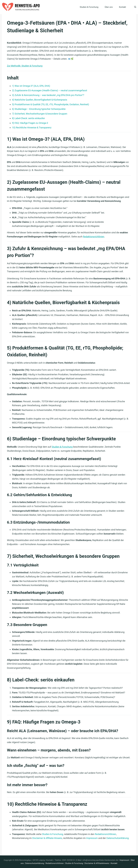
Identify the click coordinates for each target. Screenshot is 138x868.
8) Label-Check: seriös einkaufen (28, 118)
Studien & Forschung (89, 7)
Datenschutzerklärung (118, 838)
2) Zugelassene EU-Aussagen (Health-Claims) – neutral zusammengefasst (50, 90)
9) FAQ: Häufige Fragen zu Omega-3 (30, 123)
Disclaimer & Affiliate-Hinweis (47, 838)
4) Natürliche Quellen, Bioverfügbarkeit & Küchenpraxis (40, 100)
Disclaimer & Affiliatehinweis (97, 863)
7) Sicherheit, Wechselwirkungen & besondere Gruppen (40, 114)
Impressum (92, 838)
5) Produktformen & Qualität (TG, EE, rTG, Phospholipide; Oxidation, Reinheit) (51, 104)
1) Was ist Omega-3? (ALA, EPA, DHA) (31, 86)
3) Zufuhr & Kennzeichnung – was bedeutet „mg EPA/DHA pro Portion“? (48, 95)
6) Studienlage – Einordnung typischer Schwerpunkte (39, 109)
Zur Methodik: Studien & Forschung (25, 66)
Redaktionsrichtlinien (94, 237)
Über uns (109, 7)
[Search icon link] (135, 7)
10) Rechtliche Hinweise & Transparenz (32, 128)
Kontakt (122, 7)
